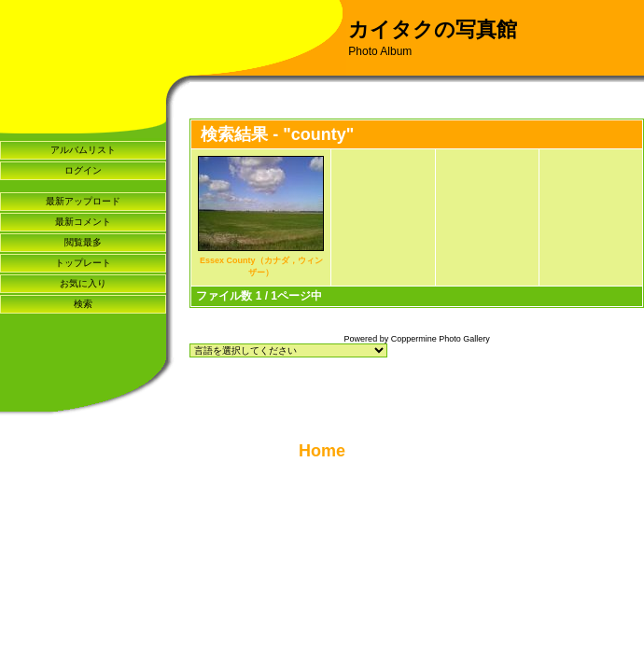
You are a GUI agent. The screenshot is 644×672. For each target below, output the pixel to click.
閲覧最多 (83, 242)
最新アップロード (83, 201)
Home (322, 451)
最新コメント (83, 222)
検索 (83, 304)
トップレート (83, 263)
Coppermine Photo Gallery (441, 339)
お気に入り (83, 283)
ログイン (83, 170)
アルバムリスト (83, 150)
